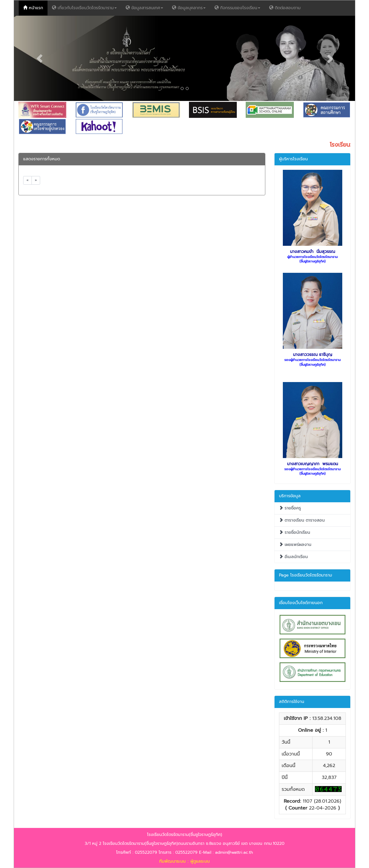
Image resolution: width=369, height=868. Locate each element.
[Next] (36, 180)
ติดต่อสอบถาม (287, 8)
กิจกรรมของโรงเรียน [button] (237, 8)
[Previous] (27, 180)
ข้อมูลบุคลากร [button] (189, 8)
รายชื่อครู (290, 508)
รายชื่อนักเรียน (295, 532)
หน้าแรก (35, 8)
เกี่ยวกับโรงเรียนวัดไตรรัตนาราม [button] (84, 8)
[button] (40, 58)
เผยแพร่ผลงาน (295, 545)
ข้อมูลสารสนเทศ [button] (144, 8)
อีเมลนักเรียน (293, 557)
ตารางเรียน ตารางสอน (302, 520)
